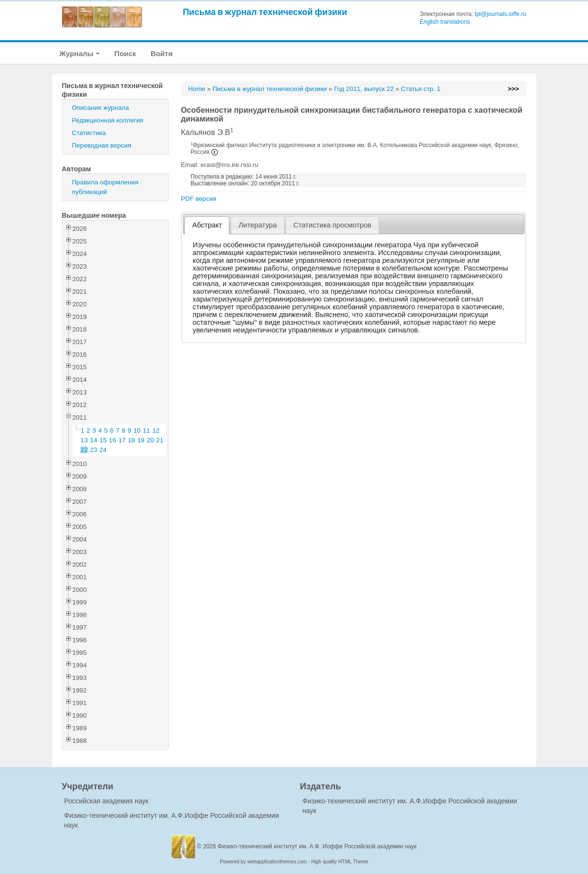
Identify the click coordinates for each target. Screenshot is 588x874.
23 (94, 450)
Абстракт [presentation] (207, 225)
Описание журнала (101, 108)
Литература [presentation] (258, 225)
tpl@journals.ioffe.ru (501, 14)
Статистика (89, 133)
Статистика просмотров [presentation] (332, 225)
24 (103, 450)
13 (84, 440)
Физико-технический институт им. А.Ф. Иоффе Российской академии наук (317, 846)
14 (94, 440)
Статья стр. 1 (421, 89)
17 (122, 440)
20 (150, 440)
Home (197, 89)
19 (141, 440)
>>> (513, 89)
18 (131, 440)
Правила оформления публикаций (105, 187)
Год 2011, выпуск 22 (364, 89)
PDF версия (199, 199)
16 (113, 440)
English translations (445, 22)
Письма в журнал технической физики (265, 12)
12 (156, 430)
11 (146, 430)
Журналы (80, 53)
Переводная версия (102, 145)
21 (160, 440)
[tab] (207, 225)
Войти (162, 53)
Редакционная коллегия (108, 120)
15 (103, 440)
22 (84, 450)
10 (137, 430)
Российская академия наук (106, 801)
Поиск (125, 53)
